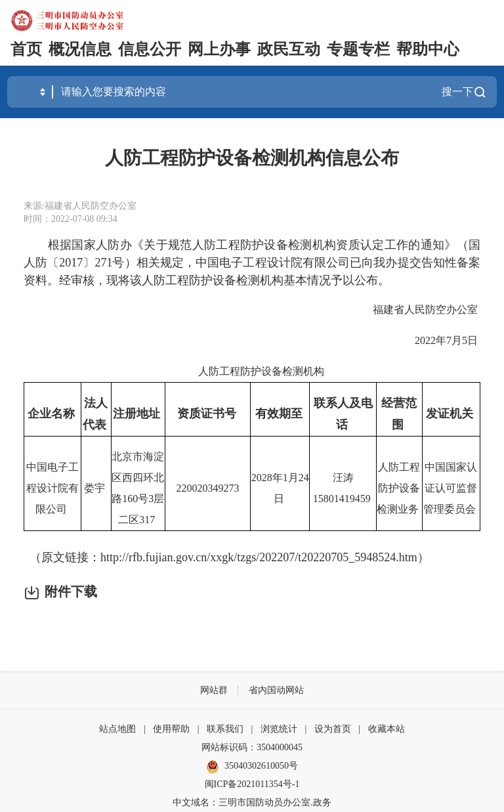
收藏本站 (387, 729)
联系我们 (225, 729)
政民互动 (289, 49)
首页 (26, 49)
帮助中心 (428, 49)
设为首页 (333, 729)
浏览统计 (279, 729)
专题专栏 (358, 49)
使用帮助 (171, 729)
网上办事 (219, 49)
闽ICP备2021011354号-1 (252, 784)
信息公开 (150, 49)
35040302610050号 (252, 767)
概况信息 (80, 49)
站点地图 (117, 729)
